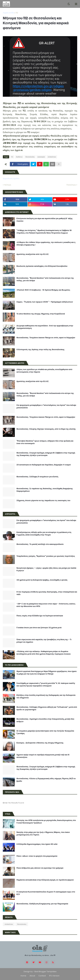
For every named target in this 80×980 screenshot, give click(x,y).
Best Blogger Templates (45, 972)
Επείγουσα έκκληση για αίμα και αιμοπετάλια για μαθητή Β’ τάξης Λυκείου (45, 220)
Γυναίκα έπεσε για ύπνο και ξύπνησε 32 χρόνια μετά (39, 628)
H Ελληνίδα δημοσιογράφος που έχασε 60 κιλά (37, 844)
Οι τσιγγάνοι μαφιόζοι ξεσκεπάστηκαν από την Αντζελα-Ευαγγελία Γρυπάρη (45, 732)
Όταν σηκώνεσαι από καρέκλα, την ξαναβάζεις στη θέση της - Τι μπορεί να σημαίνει (44, 641)
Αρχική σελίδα (8, 13)
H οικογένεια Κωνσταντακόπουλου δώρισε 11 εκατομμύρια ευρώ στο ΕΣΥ (46, 893)
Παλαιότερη (71, 185)
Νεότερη (8, 185)
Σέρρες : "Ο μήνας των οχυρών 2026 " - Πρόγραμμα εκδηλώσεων (45, 302)
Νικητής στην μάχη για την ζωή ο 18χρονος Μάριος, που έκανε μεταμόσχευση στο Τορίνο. (43, 834)
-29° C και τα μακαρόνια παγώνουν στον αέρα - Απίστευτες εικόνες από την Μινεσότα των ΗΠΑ (46, 605)
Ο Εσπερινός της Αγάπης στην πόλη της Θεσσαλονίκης (40, 350)
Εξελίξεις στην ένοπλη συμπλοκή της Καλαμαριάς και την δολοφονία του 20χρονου (46, 696)
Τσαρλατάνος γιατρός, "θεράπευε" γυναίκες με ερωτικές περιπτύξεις (46, 556)
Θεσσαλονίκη (30, 157)
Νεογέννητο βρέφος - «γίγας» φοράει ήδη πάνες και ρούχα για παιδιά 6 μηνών (46, 569)
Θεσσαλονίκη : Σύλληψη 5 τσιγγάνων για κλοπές (37, 477)
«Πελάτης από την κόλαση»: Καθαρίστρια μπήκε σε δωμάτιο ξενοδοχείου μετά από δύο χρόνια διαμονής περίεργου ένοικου (44, 653)
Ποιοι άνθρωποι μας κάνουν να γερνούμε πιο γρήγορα (40, 868)
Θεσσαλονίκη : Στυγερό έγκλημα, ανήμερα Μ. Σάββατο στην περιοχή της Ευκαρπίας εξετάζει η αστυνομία (46, 454)
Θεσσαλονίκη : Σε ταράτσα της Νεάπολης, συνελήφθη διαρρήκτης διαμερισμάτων (45, 490)
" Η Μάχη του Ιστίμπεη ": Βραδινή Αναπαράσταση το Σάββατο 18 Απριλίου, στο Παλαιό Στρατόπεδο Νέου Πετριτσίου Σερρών (44, 232)
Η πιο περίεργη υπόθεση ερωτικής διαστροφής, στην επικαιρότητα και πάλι (47, 593)
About (32, 976)
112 (17, 13)
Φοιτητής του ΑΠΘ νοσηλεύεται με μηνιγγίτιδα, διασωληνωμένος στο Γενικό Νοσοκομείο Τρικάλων (46, 822)
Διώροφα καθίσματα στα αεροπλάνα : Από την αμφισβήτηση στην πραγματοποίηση (45, 327)
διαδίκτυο (19, 157)
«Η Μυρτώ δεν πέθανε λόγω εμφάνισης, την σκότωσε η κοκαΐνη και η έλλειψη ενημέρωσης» (46, 244)
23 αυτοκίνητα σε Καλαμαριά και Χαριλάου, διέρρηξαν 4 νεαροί (44, 465)
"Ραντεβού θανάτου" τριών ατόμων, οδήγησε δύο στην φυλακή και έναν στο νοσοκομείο (45, 442)
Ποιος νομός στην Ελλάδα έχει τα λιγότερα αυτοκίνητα (40, 616)
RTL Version (54, 976)
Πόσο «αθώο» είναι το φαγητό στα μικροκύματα (37, 856)
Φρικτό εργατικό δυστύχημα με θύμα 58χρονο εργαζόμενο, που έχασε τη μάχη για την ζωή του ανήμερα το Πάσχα (47, 673)
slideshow (52, 157)
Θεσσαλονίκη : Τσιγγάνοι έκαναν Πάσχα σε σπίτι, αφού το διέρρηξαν (46, 338)
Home (23, 976)
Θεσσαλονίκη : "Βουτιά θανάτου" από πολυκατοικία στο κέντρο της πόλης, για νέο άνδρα (45, 279)
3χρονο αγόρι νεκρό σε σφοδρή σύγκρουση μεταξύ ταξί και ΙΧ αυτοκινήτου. (43, 756)
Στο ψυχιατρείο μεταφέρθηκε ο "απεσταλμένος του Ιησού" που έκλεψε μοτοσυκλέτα (46, 406)
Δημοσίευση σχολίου (11, 178)
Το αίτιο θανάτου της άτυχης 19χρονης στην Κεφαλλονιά (41, 314)
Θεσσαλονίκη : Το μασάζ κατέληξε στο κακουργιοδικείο (40, 544)
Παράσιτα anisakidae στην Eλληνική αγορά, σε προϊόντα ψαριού (45, 880)
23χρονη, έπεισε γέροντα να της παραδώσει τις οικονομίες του (43, 501)
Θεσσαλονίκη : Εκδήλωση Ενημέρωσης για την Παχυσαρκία (42, 904)
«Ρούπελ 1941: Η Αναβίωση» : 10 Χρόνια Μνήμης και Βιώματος (43, 290)
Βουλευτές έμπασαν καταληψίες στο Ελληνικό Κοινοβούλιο (42, 266)
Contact (42, 976)
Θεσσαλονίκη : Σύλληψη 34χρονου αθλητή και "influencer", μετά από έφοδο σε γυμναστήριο (47, 708)
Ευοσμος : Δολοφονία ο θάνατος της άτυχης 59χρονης (40, 743)
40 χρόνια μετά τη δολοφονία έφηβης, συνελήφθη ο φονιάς (42, 580)
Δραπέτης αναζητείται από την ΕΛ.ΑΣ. (33, 254)
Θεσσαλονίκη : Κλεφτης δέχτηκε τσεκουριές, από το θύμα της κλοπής (46, 429)
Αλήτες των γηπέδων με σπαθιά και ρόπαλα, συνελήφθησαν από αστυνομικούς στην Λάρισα (44, 371)
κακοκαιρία (41, 157)
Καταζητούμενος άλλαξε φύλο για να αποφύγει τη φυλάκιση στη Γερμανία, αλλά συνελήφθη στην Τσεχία (44, 534)
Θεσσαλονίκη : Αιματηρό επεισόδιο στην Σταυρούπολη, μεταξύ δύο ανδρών (45, 720)
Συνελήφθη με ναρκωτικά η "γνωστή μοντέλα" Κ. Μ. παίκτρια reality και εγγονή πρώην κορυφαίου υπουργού (46, 685)
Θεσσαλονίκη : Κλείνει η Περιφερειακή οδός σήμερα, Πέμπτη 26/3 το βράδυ (46, 780)
